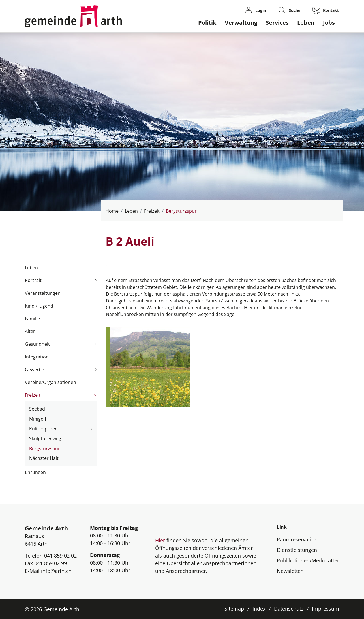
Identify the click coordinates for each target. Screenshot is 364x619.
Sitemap (234, 609)
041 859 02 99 (51, 563)
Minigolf (38, 419)
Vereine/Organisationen (51, 382)
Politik (207, 23)
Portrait (33, 280)
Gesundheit (37, 344)
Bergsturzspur (45, 449)
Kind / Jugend (39, 306)
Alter (30, 331)
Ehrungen (35, 472)
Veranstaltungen (43, 293)
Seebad (37, 409)
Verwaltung (241, 23)
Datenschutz (289, 609)
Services (277, 23)
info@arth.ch (56, 571)
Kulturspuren (43, 429)
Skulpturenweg (45, 439)
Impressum (326, 609)
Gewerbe (35, 370)
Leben (306, 23)
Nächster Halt (44, 458)
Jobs (329, 23)
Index (259, 609)
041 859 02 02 (60, 556)
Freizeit (33, 395)
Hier (160, 540)
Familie (32, 319)
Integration (37, 357)
